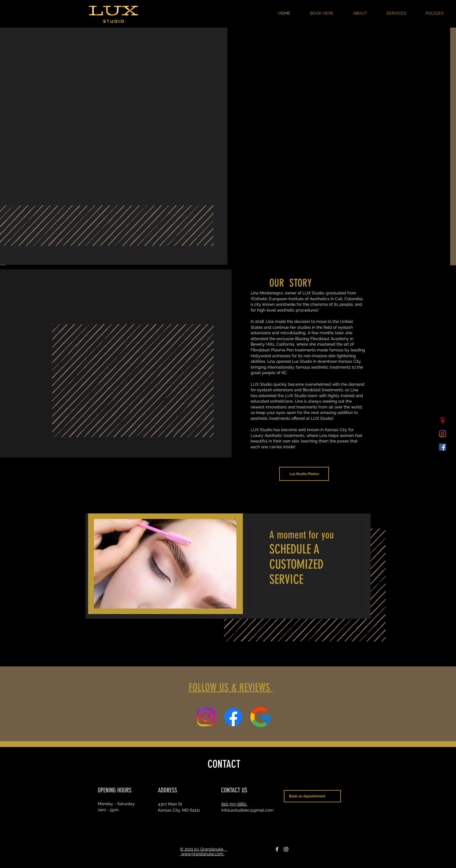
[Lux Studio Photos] (304, 474)
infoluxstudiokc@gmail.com (247, 810)
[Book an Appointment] (312, 796)
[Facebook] (277, 849)
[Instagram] (286, 849)
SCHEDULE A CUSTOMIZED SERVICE (296, 564)
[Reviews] (261, 717)
